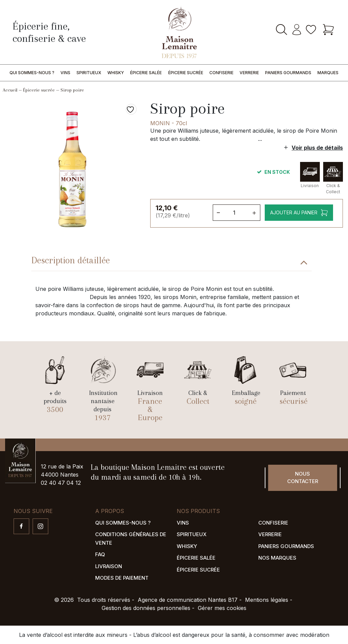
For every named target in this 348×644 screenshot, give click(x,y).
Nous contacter (303, 478)
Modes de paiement (122, 578)
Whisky (116, 73)
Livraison (109, 566)
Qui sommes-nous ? (32, 73)
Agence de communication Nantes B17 (188, 600)
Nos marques (277, 558)
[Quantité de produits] (236, 213)
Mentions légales (267, 600)
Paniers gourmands (288, 73)
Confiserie (221, 73)
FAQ (100, 554)
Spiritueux (89, 73)
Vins (65, 73)
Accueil (10, 90)
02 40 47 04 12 (61, 483)
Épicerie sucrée (186, 73)
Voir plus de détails (317, 148)
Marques (328, 73)
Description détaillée (71, 260)
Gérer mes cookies (222, 608)
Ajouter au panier (293, 212)
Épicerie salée (146, 73)
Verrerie (249, 73)
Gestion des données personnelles (146, 608)
